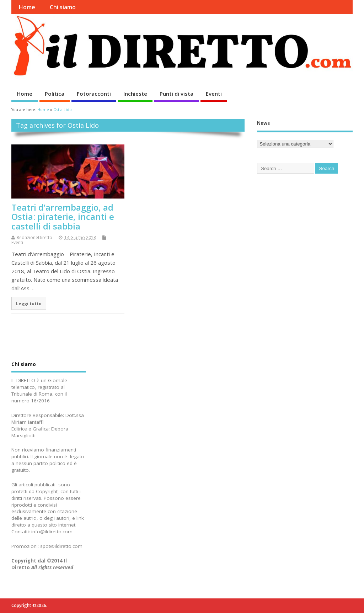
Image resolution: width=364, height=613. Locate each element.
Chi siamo (63, 7)
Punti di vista (176, 94)
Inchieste (135, 94)
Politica (55, 94)
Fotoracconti (94, 94)
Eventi (214, 94)
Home (27, 7)
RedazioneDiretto (34, 237)
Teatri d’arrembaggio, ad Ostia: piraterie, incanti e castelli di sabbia (63, 217)
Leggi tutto (29, 303)
